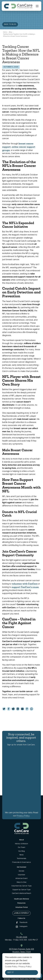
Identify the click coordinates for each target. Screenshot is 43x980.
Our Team (21, 847)
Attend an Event (21, 879)
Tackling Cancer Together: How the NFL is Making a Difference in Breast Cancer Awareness (19, 35)
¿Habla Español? (21, 913)
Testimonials (22, 859)
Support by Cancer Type (22, 890)
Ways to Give (22, 882)
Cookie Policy (11, 967)
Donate (22, 871)
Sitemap (7, 979)
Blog (10, 32)
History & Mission (21, 844)
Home (5, 32)
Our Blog (22, 851)
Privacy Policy (23, 816)
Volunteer (21, 875)
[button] (37, 6)
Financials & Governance (21, 862)
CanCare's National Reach (22, 893)
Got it (11, 973)
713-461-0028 (22, 937)
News (22, 855)
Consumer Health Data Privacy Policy (25, 979)
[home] (18, 6)
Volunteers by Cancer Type (21, 886)
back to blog (10, 24)
